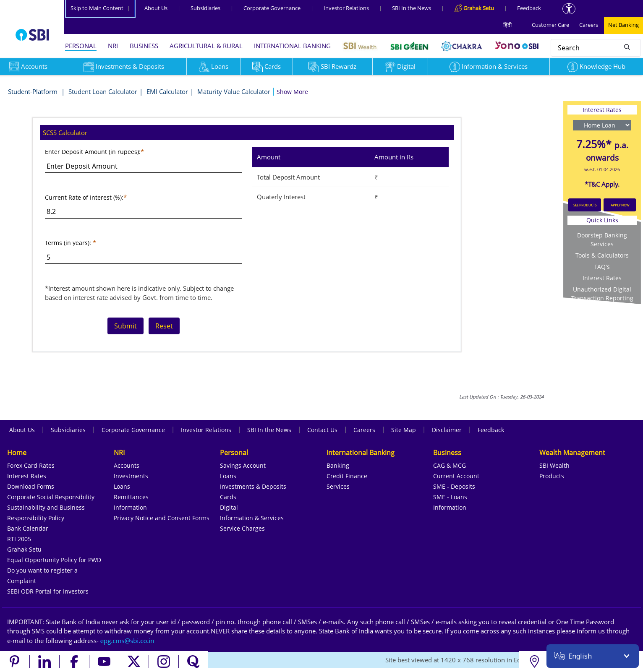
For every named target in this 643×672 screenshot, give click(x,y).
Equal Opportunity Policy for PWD (54, 560)
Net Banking (623, 25)
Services (338, 486)
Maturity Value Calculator (234, 91)
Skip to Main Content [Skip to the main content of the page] (100, 8)
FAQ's (602, 267)
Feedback (529, 8)
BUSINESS (144, 46)
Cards (267, 66)
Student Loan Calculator (103, 91)
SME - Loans (450, 497)
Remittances (131, 497)
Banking (338, 465)
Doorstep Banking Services (602, 240)
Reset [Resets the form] (164, 326)
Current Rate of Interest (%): (84, 197)
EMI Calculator (167, 91)
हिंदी (507, 25)
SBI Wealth (554, 465)
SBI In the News (412, 8)
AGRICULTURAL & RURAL (206, 46)
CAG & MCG (450, 465)
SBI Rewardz (332, 66)
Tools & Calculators (602, 255)
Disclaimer (447, 430)
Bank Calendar (28, 528)
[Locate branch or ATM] (534, 662)
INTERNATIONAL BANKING (292, 46)
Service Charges (242, 528)
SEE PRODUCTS (585, 205)
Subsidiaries (205, 8)
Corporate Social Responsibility (51, 497)
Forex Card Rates (31, 465)
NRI (113, 46)
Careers (589, 25)
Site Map (404, 430)
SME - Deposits (454, 486)
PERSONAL (81, 46)
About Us (156, 8)
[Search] (627, 47)
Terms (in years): (68, 243)
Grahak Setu (24, 549)
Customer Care (550, 25)
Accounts (127, 465)
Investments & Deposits (124, 66)
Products (552, 476)
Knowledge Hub (596, 66)
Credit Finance (347, 476)
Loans (214, 66)
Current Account (456, 476)
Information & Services (489, 66)
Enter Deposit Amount (77, 152)
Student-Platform (34, 91)
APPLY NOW (620, 205)
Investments (131, 476)
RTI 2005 (19, 539)
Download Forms (31, 486)
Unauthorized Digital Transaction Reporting (602, 294)
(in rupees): (125, 152)
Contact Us (322, 430)
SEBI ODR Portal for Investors (48, 591)
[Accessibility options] (569, 9)
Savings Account (243, 465)
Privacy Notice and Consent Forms (162, 518)
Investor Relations (346, 8)
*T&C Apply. (602, 184)
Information (130, 507)
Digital (400, 66)
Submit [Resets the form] (125, 326)
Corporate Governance (272, 8)
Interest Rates (602, 278)
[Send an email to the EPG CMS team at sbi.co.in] (128, 641)
